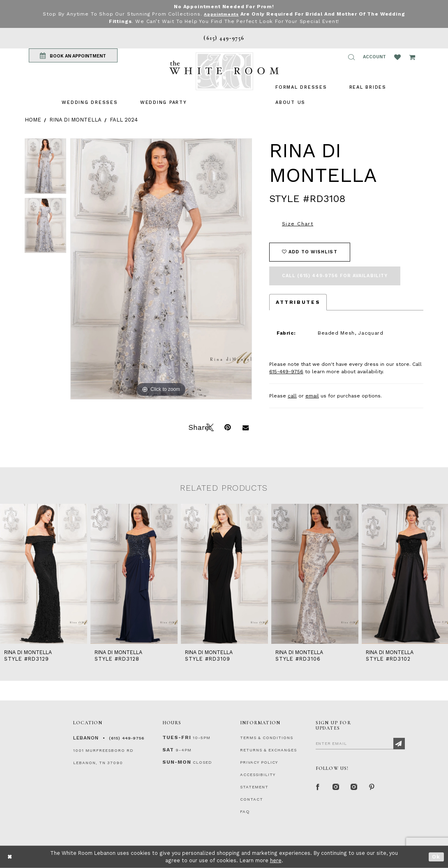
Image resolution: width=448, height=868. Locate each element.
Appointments (221, 14)
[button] (351, 57)
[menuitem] (90, 102)
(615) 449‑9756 (127, 738)
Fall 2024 (124, 120)
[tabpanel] (45, 168)
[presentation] (44, 574)
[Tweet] (209, 427)
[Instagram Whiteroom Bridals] (354, 788)
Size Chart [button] (298, 224)
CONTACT (252, 799)
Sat (168, 750)
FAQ (245, 812)
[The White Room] (224, 71)
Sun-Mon (177, 762)
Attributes (298, 302)
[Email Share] (245, 427)
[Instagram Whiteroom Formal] (336, 788)
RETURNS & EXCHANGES (268, 750)
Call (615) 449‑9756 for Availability (335, 276)
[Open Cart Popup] (412, 57)
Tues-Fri (177, 737)
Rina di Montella (75, 120)
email (312, 396)
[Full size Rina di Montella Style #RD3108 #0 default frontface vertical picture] (161, 269)
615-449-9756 (286, 372)
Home (33, 120)
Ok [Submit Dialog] (436, 857)
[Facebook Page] (318, 788)
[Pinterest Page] (372, 788)
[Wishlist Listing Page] (397, 57)
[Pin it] (227, 427)
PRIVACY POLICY (259, 762)
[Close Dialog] (10, 857)
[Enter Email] (360, 743)
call (292, 396)
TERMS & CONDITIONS (267, 738)
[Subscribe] (399, 744)
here (276, 860)
